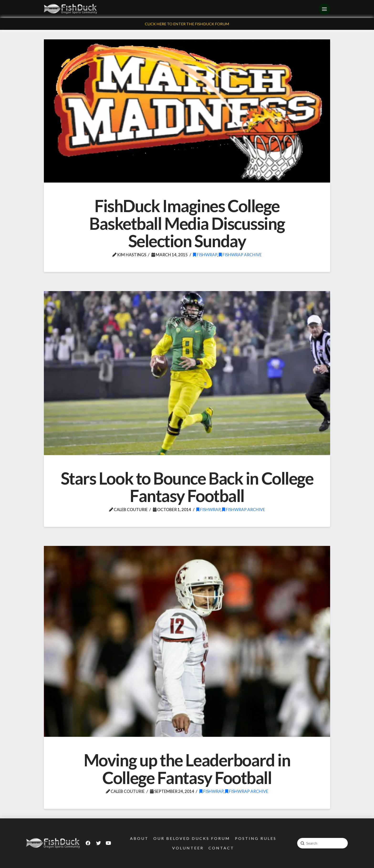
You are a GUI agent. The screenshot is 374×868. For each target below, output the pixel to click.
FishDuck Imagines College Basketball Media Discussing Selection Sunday (187, 223)
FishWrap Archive (240, 255)
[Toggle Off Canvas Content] (324, 9)
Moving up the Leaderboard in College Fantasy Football (187, 769)
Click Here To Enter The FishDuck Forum (187, 24)
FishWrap (205, 255)
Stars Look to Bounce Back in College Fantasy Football (187, 487)
